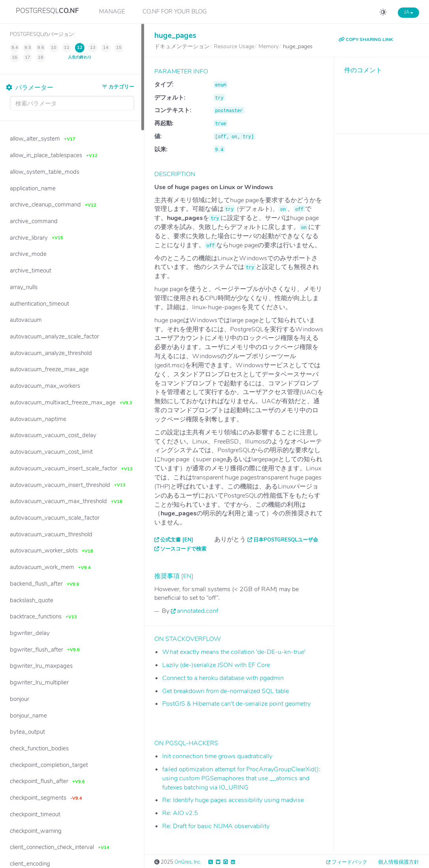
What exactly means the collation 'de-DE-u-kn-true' (234, 652)
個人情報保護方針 (399, 862)
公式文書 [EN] (177, 540)
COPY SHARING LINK (366, 39)
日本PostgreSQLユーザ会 (286, 540)
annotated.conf (198, 611)
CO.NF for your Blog (175, 11)
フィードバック (349, 862)
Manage (112, 11)
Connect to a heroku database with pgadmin (223, 678)
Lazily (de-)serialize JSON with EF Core (216, 665)
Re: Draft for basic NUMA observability (216, 826)
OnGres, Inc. (188, 862)
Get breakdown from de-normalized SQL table (226, 691)
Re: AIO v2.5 (180, 813)
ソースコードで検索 (183, 549)
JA (408, 12)
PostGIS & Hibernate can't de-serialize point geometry (236, 704)
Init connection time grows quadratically (217, 756)
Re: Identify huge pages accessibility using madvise (233, 800)
